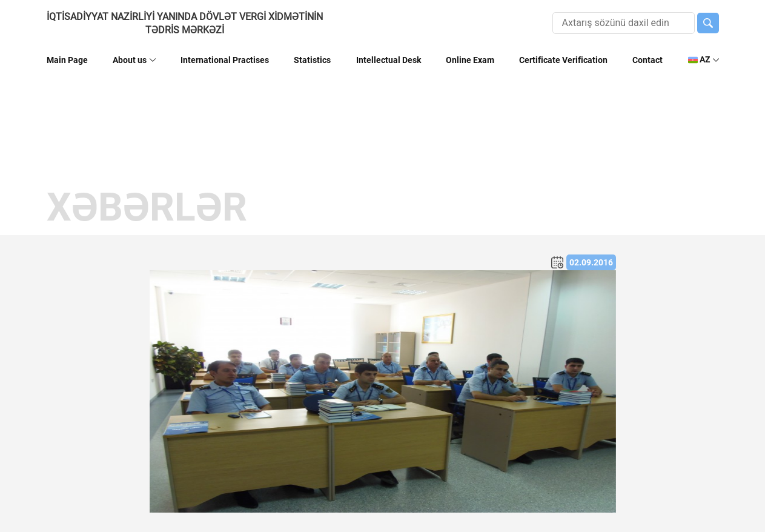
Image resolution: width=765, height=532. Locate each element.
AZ (699, 60)
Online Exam (470, 60)
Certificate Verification (563, 60)
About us (130, 60)
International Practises (225, 60)
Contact (647, 60)
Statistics (312, 60)
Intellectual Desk (389, 60)
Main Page (67, 60)
